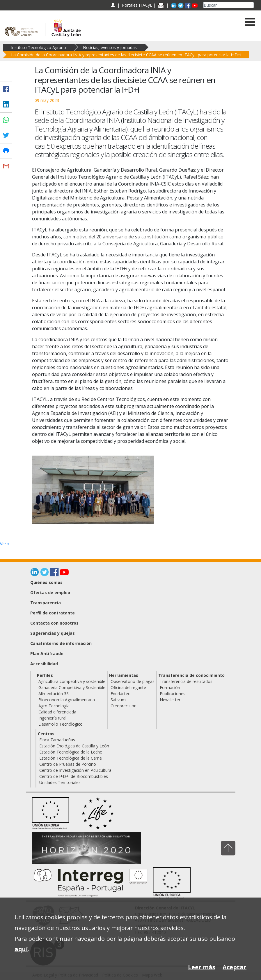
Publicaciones (173, 694)
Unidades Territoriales (60, 782)
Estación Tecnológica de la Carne (71, 758)
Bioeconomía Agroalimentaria (67, 700)
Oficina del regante (128, 687)
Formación (170, 687)
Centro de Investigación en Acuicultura (75, 770)
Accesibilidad (44, 664)
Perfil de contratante (53, 613)
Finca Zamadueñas (57, 740)
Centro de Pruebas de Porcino (68, 764)
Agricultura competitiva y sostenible (72, 681)
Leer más (202, 967)
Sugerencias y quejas (53, 633)
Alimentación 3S (54, 694)
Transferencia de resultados (186, 681)
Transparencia (46, 603)
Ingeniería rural (52, 718)
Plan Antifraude (47, 653)
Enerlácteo (121, 694)
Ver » (5, 544)
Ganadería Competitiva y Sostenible (72, 687)
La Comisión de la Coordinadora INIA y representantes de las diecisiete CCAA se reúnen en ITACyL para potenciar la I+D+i (126, 55)
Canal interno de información (61, 643)
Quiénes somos (46, 582)
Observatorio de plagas (133, 681)
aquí (21, 949)
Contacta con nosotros (54, 623)
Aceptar (235, 967)
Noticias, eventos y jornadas (110, 47)
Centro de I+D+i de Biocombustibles (74, 776)
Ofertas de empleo (50, 593)
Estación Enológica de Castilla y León (74, 746)
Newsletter (170, 700)
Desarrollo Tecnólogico (61, 724)
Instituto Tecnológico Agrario (39, 47)
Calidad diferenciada (57, 712)
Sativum (118, 700)
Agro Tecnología (54, 706)
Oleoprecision (124, 706)
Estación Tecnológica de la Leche (71, 752)
